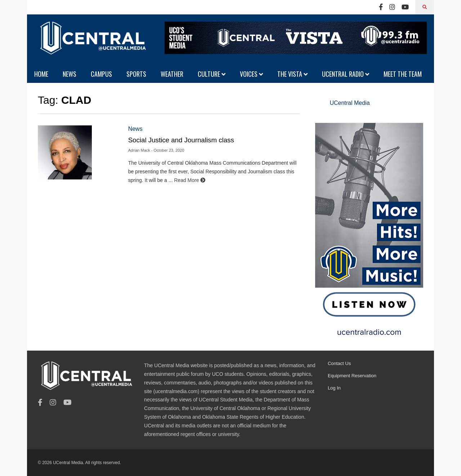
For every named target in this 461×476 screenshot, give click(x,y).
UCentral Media (350, 103)
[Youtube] (405, 7)
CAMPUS (101, 74)
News (135, 129)
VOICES (251, 74)
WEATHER (172, 74)
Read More (190, 180)
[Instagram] (392, 7)
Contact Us (339, 363)
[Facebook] (381, 7)
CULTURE (212, 74)
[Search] (425, 7)
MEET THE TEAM (403, 74)
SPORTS (136, 74)
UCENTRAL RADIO (346, 74)
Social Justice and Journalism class (181, 140)
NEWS (70, 74)
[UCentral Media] (92, 43)
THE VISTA (292, 74)
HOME (41, 74)
